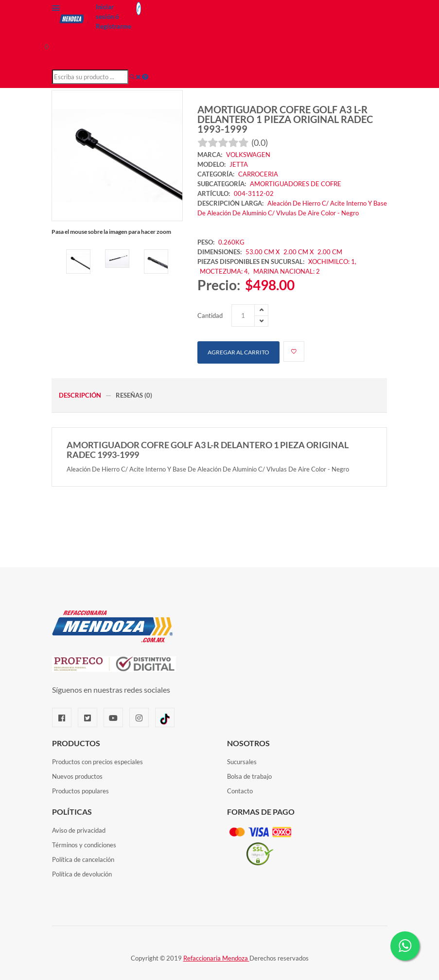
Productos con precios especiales (97, 762)
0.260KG (231, 242)
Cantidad (210, 315)
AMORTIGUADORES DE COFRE (296, 184)
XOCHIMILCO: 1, (332, 262)
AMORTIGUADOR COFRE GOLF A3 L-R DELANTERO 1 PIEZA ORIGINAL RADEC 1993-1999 (285, 119)
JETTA (239, 164)
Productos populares (80, 791)
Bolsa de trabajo (249, 776)
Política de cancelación (83, 859)
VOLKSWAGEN (248, 155)
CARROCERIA (258, 174)
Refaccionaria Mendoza (216, 958)
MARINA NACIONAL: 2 (287, 271)
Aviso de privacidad (79, 830)
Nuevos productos (77, 776)
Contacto (240, 791)
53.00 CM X (263, 252)
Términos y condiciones (84, 845)
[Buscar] (132, 77)
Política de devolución (82, 874)
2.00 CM (330, 252)
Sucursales (242, 762)
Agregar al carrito (238, 352)
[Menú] (56, 10)
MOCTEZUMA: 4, (225, 271)
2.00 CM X (299, 252)
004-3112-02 (254, 193)
